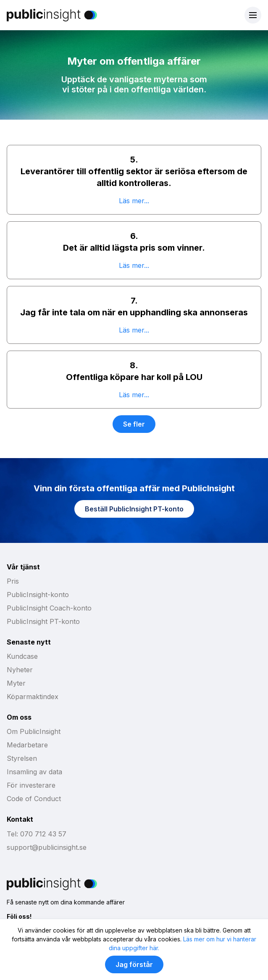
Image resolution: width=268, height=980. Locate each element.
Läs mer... (134, 201)
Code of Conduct (34, 799)
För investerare (31, 785)
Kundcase (22, 656)
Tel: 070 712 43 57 (37, 834)
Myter (16, 683)
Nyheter (20, 670)
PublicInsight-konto (38, 595)
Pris (13, 581)
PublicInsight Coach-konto (49, 608)
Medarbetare (27, 745)
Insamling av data (34, 772)
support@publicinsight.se (47, 847)
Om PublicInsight (34, 731)
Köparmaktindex (33, 697)
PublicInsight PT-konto (43, 621)
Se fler (134, 424)
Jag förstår (134, 964)
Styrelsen (22, 758)
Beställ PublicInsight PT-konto (134, 509)
